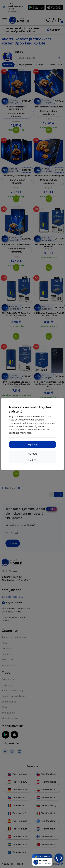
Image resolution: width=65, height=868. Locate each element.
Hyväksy (32, 444)
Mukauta (33, 454)
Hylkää (32, 460)
